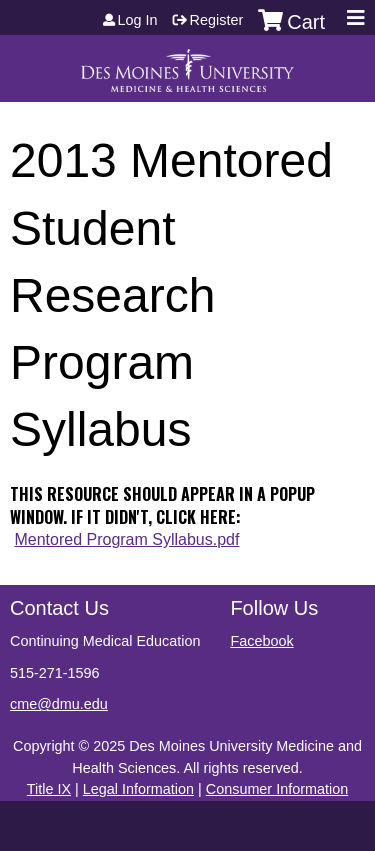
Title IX (49, 789)
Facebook (261, 641)
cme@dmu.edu (59, 704)
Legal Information (138, 789)
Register (217, 20)
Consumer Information (277, 789)
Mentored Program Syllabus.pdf (126, 539)
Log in (138, 20)
